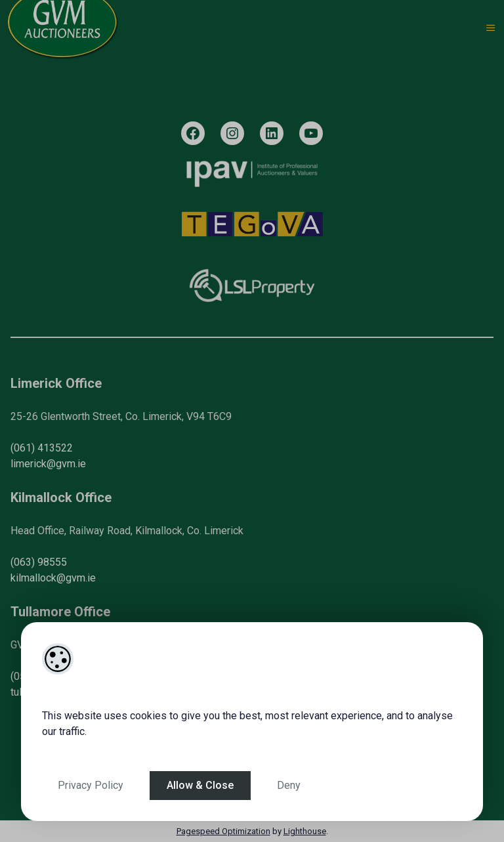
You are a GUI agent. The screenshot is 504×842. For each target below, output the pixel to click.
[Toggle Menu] (491, 28)
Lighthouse (305, 831)
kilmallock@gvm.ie (53, 578)
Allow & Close (200, 785)
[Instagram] (232, 133)
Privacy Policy (91, 785)
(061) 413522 (42, 448)
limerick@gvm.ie (48, 464)
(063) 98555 (39, 562)
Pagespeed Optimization (223, 831)
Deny (289, 785)
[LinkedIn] (272, 133)
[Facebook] (193, 133)
